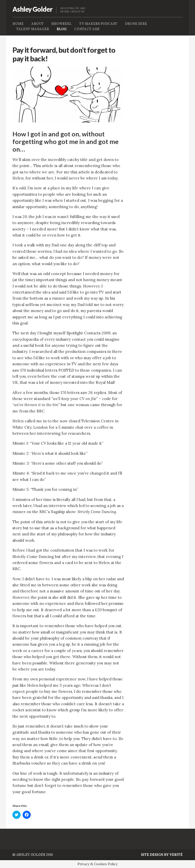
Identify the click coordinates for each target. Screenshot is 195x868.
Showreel (61, 24)
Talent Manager (33, 29)
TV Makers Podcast (98, 24)
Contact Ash (87, 29)
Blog (62, 29)
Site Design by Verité (162, 855)
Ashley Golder (32, 9)
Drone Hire (136, 24)
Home (18, 24)
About (37, 24)
